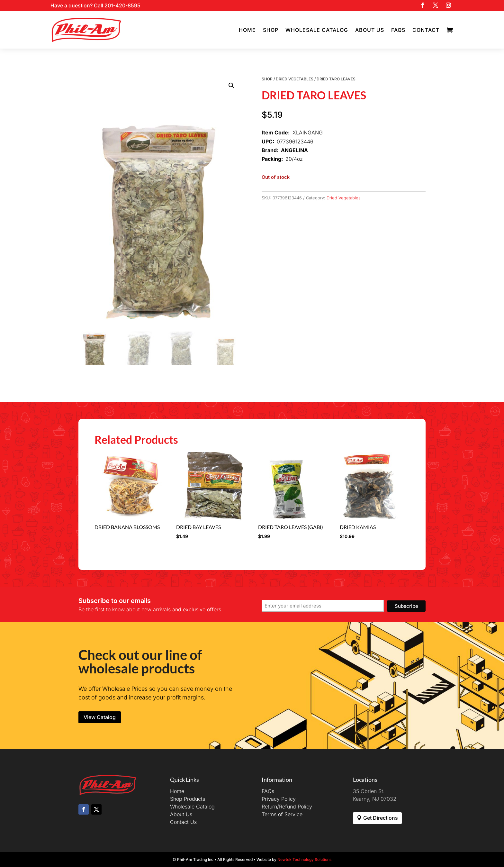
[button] (231, 86)
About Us (370, 30)
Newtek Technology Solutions (304, 859)
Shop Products (188, 799)
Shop (271, 30)
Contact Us (183, 822)
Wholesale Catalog (317, 30)
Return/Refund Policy (287, 807)
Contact (426, 30)
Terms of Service (282, 814)
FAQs (398, 30)
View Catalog (100, 717)
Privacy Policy (279, 799)
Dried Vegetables (295, 79)
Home (247, 30)
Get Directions (381, 818)
